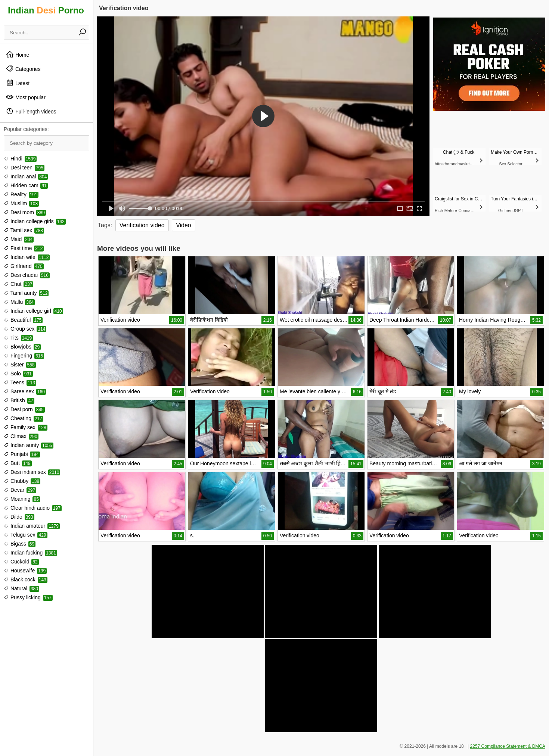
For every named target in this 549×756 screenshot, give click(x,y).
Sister (20, 365)
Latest (18, 83)
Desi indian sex (32, 472)
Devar (20, 490)
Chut (18, 284)
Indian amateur (32, 526)
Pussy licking (28, 597)
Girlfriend (24, 266)
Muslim (21, 203)
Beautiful (23, 320)
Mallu (19, 302)
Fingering (24, 356)
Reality (21, 194)
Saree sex (25, 391)
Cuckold (21, 562)
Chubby (22, 481)
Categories (23, 69)
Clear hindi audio (33, 508)
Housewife (25, 571)
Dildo (19, 517)
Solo (18, 374)
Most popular (26, 97)
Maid (19, 239)
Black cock (26, 580)
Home (17, 54)
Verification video (142, 225)
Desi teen (24, 168)
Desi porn (24, 409)
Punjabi (22, 454)
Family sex (26, 427)
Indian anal (26, 176)
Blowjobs (22, 347)
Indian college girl (33, 311)
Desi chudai (27, 275)
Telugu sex (26, 535)
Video (184, 225)
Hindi (20, 159)
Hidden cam (26, 185)
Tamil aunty (26, 293)
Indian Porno (46, 10)
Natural (21, 588)
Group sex (25, 329)
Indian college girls (35, 221)
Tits (18, 338)
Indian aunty (29, 445)
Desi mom (25, 212)
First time (24, 248)
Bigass (20, 544)
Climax (21, 436)
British (19, 400)
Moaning (22, 499)
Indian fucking (30, 553)
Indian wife (27, 257)
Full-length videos (31, 111)
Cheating (24, 418)
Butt (18, 463)
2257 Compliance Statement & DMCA (508, 746)
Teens (20, 382)
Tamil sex (24, 230)
